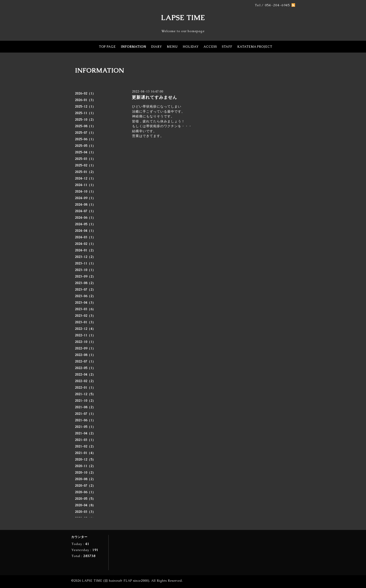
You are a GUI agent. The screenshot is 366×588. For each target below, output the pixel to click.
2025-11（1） (85, 113)
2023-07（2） (85, 290)
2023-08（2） (85, 283)
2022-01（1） (85, 388)
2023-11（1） (85, 263)
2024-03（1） (85, 237)
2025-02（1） (85, 165)
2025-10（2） (85, 120)
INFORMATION (133, 47)
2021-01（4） (85, 453)
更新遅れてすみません (154, 97)
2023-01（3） (85, 322)
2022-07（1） (85, 361)
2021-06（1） (85, 420)
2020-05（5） (85, 499)
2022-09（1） (85, 348)
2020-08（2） (85, 479)
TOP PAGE (107, 47)
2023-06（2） (85, 296)
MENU (172, 47)
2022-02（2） (85, 381)
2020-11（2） (85, 466)
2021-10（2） (85, 401)
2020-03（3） (85, 512)
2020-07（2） (85, 486)
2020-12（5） (85, 460)
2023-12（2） (85, 257)
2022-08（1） (85, 355)
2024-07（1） (85, 211)
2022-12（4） (85, 329)
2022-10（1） (85, 342)
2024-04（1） (85, 231)
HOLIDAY (191, 47)
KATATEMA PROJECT (255, 47)
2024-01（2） (85, 250)
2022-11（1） (85, 335)
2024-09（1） (85, 198)
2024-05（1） (85, 224)
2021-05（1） (85, 427)
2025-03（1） (85, 159)
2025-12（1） (85, 107)
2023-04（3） (85, 303)
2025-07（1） (85, 133)
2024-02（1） (85, 244)
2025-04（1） (85, 152)
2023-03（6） (85, 309)
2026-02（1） (85, 94)
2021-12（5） (85, 394)
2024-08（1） (85, 205)
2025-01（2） (85, 172)
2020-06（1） (85, 492)
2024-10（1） (85, 192)
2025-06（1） (85, 139)
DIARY (156, 47)
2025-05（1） (85, 146)
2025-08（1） (85, 126)
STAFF (227, 47)
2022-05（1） (85, 368)
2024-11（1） (85, 185)
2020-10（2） (85, 473)
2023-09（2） (85, 277)
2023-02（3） (85, 316)
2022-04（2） (85, 375)
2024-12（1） (85, 178)
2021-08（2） (85, 407)
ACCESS (210, 47)
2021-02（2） (85, 446)
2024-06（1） (85, 218)
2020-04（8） (85, 505)
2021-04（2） (85, 433)
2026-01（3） (85, 100)
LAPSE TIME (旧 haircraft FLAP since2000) (116, 581)
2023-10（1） (85, 270)
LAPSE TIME (183, 18)
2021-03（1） (85, 440)
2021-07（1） (85, 414)
